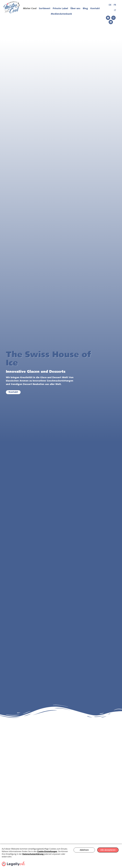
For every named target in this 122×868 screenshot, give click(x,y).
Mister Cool (30, 9)
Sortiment (45, 9)
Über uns (75, 9)
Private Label (60, 9)
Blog (85, 9)
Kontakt (95, 9)
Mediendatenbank (61, 14)
